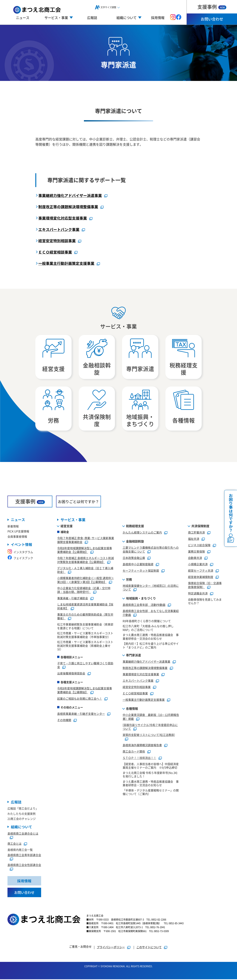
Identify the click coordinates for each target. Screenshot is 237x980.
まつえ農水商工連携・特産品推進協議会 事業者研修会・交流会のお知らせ (151, 637)
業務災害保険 (196, 552)
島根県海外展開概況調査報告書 (142, 745)
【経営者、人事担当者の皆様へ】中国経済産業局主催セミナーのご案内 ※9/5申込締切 (151, 766)
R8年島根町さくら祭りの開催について (147, 621)
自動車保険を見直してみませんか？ (205, 602)
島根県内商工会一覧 (20, 850)
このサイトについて (149, 948)
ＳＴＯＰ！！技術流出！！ (139, 758)
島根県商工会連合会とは (23, 834)
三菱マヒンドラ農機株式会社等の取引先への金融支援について (151, 550)
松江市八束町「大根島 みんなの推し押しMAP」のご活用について (148, 628)
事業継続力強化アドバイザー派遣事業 (70, 195)
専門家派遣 (133, 656)
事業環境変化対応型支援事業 (63, 218)
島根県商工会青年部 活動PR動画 (144, 605)
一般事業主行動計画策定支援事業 (66, 263)
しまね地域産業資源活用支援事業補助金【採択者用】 (85, 607)
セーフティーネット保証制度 (141, 571)
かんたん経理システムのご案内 (142, 533)
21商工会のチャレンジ (22, 819)
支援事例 (212, 7)
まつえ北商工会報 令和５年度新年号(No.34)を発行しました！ (150, 775)
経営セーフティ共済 (201, 571)
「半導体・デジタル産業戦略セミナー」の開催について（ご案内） (151, 792)
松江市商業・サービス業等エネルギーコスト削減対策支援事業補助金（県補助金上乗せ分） (85, 646)
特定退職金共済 (198, 594)
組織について (21, 827)
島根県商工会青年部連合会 (24, 855)
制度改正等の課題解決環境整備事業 (68, 207)
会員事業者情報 (17, 537)
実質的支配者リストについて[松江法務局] (149, 735)
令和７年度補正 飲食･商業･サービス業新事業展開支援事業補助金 (86, 540)
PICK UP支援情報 (18, 532)
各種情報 (132, 709)
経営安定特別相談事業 (57, 241)
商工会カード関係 (134, 752)
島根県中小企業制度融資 (138, 564)
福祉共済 (194, 539)
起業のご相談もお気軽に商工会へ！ (80, 699)
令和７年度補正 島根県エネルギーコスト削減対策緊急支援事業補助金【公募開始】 (86, 560)
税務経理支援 (135, 526)
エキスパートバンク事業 (59, 229)
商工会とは (14, 844)
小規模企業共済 (198, 565)
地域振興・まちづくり (141, 599)
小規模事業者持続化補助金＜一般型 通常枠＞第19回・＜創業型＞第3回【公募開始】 (86, 580)
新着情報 (13, 527)
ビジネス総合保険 (199, 546)
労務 (129, 580)
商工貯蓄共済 (196, 533)
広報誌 (92, 18)
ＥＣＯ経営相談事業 (55, 252)
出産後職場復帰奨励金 (71, 674)
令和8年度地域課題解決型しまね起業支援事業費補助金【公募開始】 (85, 550)
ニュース (23, 18)
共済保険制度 (200, 526)
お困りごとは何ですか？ (79, 502)
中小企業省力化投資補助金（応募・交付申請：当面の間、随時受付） (84, 590)
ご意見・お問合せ (80, 947)
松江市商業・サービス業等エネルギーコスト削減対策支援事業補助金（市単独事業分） (85, 635)
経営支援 (67, 526)
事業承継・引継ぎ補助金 (73, 599)
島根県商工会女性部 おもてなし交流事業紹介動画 (151, 613)
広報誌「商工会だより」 (23, 809)
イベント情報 (21, 545)
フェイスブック (20, 558)
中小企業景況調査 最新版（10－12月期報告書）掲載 (151, 717)
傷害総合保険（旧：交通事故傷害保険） (205, 585)
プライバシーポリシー (111, 948)
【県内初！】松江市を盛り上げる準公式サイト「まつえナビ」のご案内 (151, 646)
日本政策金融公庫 (134, 558)
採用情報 (158, 18)
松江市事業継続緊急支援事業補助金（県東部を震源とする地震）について (85, 627)
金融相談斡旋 (135, 542)
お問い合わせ (212, 19)
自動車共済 (195, 558)
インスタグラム (20, 553)
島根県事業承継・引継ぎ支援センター (81, 714)
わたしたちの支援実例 (21, 814)
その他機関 (64, 720)
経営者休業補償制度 (201, 577)
